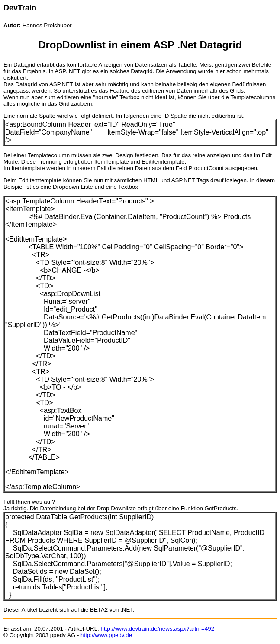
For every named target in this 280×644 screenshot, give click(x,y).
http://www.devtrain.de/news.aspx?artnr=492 (157, 629)
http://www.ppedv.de (106, 635)
